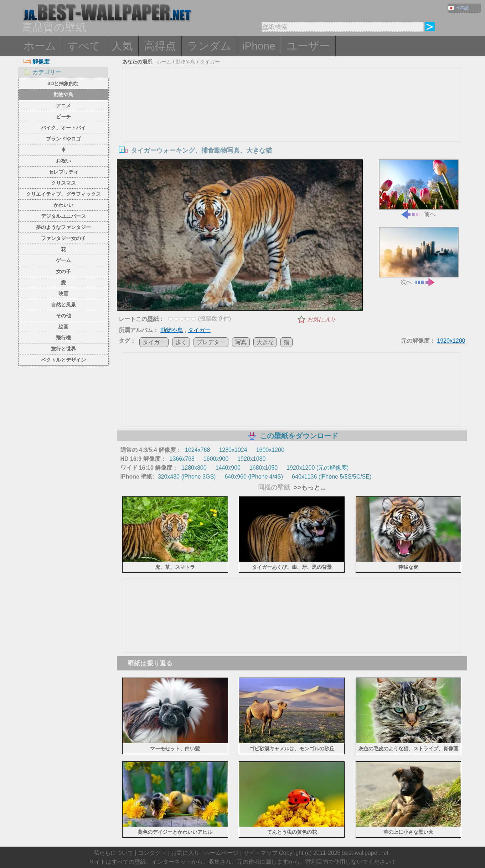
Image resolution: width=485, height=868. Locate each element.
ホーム (40, 46)
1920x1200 (451, 341)
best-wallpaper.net (365, 853)
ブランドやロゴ (63, 139)
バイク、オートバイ (63, 128)
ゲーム (63, 260)
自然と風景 (63, 305)
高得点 (160, 46)
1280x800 (194, 468)
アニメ (63, 106)
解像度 (37, 62)
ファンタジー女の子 (63, 238)
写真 (241, 342)
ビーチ (63, 117)
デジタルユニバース (63, 216)
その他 (63, 316)
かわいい (63, 205)
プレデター (211, 342)
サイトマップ (260, 853)
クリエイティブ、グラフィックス (63, 194)
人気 (122, 46)
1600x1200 (270, 450)
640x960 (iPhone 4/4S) (254, 477)
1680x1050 (264, 468)
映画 (63, 293)
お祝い (63, 161)
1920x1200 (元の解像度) (318, 468)
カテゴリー (42, 72)
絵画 (63, 327)
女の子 (63, 271)
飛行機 (63, 338)
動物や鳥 (63, 95)
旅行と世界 (63, 349)
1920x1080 (251, 459)
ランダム (209, 46)
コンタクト (152, 853)
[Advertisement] (292, 121)
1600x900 (216, 459)
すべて (84, 46)
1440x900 (228, 468)
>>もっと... (309, 487)
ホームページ (221, 853)
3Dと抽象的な (63, 83)
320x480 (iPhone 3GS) (187, 477)
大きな (265, 342)
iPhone (259, 46)
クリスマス (63, 183)
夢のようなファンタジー (63, 227)
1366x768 (182, 459)
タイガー (210, 62)
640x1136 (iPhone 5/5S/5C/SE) (332, 477)
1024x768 (197, 450)
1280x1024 (233, 450)
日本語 (459, 8)
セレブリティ (63, 172)
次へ (419, 256)
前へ (419, 188)
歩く (181, 342)
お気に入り (321, 319)
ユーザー (308, 46)
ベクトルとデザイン (63, 360)
